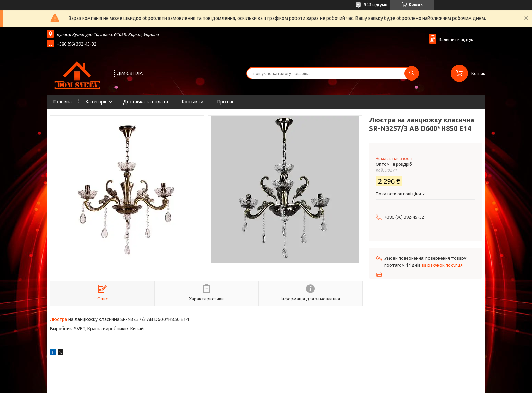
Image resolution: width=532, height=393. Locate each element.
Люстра (59, 319)
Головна (63, 102)
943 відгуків (376, 5)
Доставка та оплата (146, 102)
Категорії (96, 102)
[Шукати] (412, 73)
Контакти (193, 102)
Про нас (226, 102)
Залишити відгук (456, 39)
